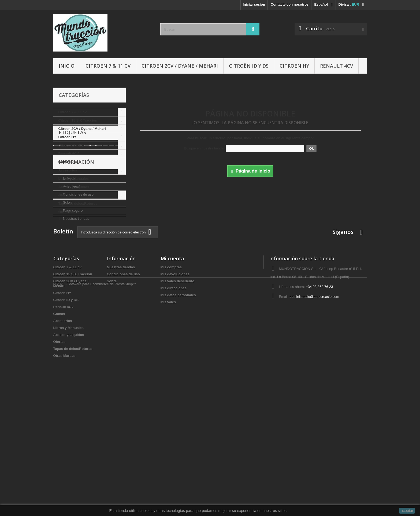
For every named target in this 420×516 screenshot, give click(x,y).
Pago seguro (72, 315)
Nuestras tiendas (75, 323)
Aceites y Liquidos (74, 187)
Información (76, 269)
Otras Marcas (69, 212)
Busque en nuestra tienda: (204, 148)
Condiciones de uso (78, 299)
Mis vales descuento (177, 407)
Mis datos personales (178, 421)
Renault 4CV (337, 66)
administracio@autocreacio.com (314, 423)
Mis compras (171, 394)
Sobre (67, 307)
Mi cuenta (172, 385)
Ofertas (65, 195)
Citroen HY (294, 66)
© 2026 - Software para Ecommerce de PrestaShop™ (95, 501)
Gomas (64, 162)
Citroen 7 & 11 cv (108, 66)
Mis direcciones (174, 414)
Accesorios (68, 170)
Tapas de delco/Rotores (78, 204)
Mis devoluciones (175, 400)
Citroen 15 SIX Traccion (78, 120)
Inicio (67, 66)
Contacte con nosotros (290, 4)
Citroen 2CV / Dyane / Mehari (180, 66)
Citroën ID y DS (249, 66)
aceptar (407, 511)
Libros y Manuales (74, 179)
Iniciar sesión (254, 4)
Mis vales (168, 428)
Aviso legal (71, 291)
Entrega (68, 283)
